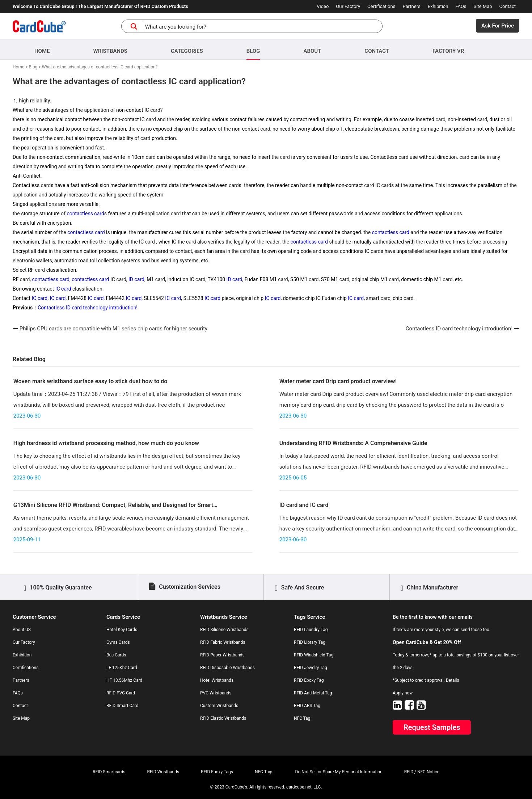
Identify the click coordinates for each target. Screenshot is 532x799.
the (38, 110)
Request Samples (432, 727)
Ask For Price (498, 26)
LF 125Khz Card (122, 668)
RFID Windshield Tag (314, 655)
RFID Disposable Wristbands (227, 668)
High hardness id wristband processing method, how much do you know (106, 443)
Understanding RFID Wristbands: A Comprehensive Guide (353, 443)
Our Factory (348, 6)
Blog (253, 51)
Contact (508, 6)
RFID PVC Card (121, 693)
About (312, 51)
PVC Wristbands (216, 693)
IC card (63, 289)
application (96, 110)
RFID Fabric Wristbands (223, 642)
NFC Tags (264, 772)
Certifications (381, 6)
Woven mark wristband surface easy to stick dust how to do (90, 381)
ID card (136, 279)
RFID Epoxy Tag (309, 680)
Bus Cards (116, 655)
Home (42, 51)
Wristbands (110, 51)
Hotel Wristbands (217, 680)
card (155, 110)
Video (323, 6)
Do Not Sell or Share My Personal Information (339, 772)
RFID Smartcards (109, 772)
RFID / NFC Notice (422, 772)
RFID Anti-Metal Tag (313, 693)
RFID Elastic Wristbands (223, 718)
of (72, 110)
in (206, 119)
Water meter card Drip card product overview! (338, 381)
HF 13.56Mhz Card (124, 680)
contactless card (85, 214)
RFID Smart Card (123, 706)
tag (60, 110)
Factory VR (448, 51)
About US (22, 630)
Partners (411, 6)
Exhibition (438, 6)
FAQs (461, 6)
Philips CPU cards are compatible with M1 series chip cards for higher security (113, 329)
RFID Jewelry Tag (311, 668)
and (161, 119)
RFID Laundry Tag (311, 630)
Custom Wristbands (219, 706)
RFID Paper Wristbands (222, 655)
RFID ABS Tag (307, 706)
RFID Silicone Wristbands (224, 630)
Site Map (483, 6)
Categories (187, 51)
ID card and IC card (304, 505)
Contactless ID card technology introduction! (88, 308)
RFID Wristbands (163, 772)
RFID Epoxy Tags (217, 772)
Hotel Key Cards (122, 630)
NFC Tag (302, 718)
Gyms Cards (118, 642)
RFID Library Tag (310, 642)
